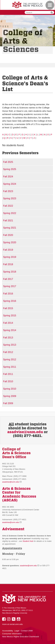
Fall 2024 (8, 176)
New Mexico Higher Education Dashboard (21, 637)
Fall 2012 (8, 352)
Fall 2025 (8, 162)
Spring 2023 (10, 198)
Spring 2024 (10, 184)
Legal (17, 631)
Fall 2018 (8, 264)
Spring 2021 (10, 228)
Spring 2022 (10, 213)
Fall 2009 (8, 403)
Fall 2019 (8, 250)
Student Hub (28, 541)
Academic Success (19, 496)
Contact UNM (27, 631)
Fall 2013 (8, 338)
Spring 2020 (10, 242)
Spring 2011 (10, 367)
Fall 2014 (8, 323)
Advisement (13, 529)
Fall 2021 (8, 220)
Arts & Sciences (16, 489)
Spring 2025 (10, 169)
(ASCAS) (10, 500)
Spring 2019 (10, 257)
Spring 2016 (10, 301)
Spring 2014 (10, 330)
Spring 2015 (10, 315)
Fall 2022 (8, 206)
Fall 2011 (8, 374)
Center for (11, 492)
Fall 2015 (8, 308)
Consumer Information (12, 634)
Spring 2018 (10, 272)
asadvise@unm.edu (25, 432)
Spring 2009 (10, 396)
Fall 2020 (8, 235)
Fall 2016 (8, 294)
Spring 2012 (10, 359)
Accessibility (8, 631)
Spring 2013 (10, 345)
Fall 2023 (8, 191)
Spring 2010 (10, 389)
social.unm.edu (16, 624)
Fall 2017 (8, 279)
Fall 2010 (8, 381)
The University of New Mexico (27, 5)
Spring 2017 (10, 286)
